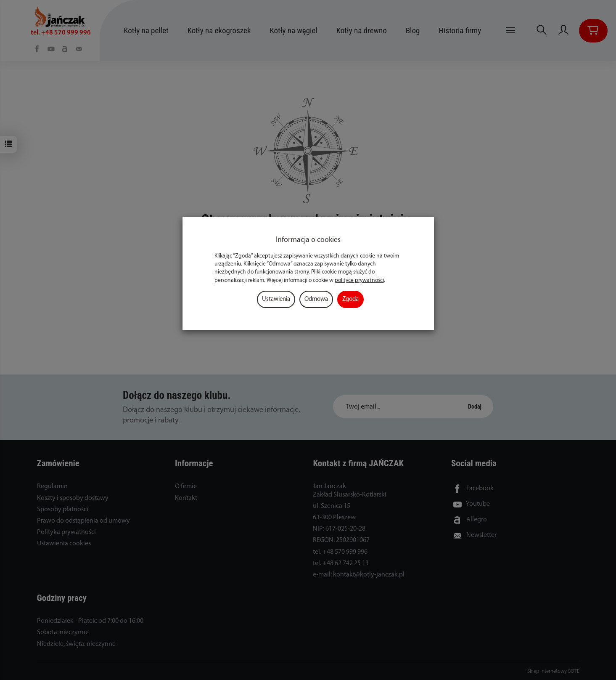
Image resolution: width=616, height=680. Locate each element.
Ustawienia (276, 299)
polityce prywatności (359, 280)
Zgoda (350, 299)
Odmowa (316, 299)
